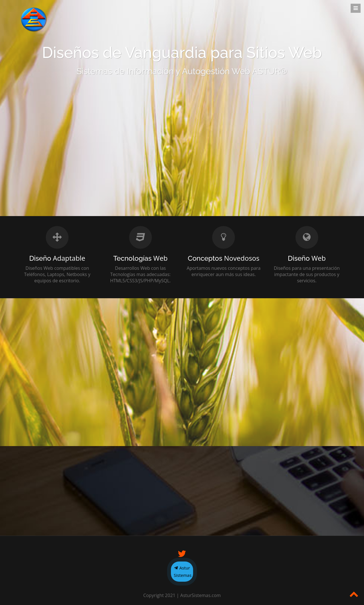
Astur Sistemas (183, 571)
